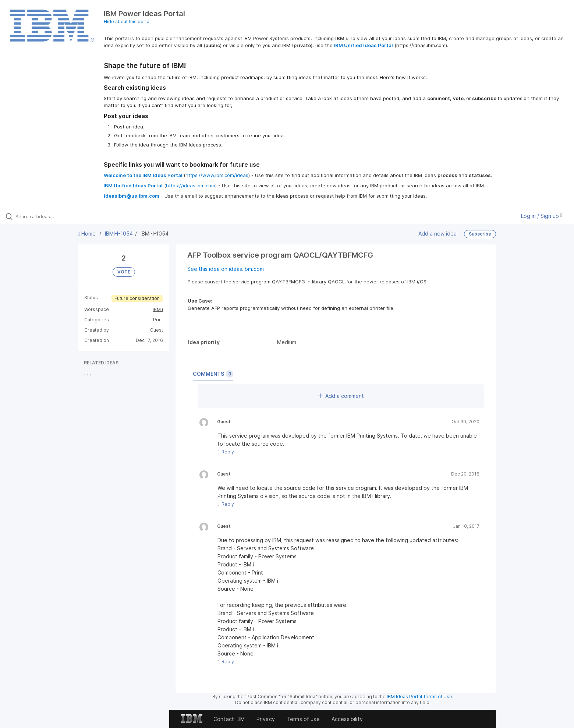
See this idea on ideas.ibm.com (226, 269)
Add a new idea (437, 234)
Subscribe (480, 234)
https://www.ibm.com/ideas (217, 175)
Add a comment (341, 396)
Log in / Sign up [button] (542, 216)
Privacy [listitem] (266, 719)
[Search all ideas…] (67, 216)
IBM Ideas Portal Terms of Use (419, 697)
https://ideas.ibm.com (191, 185)
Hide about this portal (127, 22)
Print (158, 320)
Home (88, 234)
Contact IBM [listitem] (229, 719)
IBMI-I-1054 (119, 234)
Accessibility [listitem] (347, 719)
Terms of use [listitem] (303, 719)
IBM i (158, 309)
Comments (213, 374)
